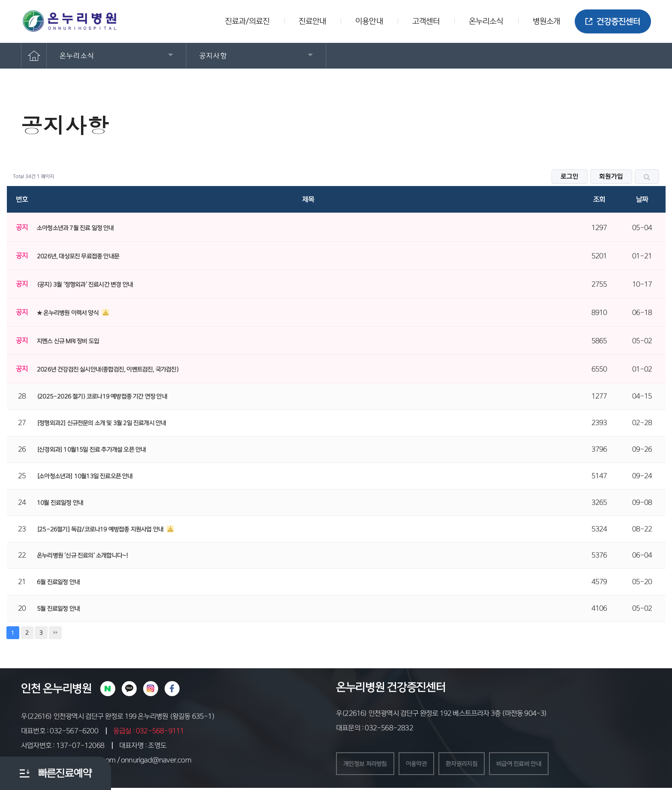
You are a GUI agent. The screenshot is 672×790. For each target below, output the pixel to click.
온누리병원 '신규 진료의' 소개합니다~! (82, 556)
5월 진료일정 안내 (58, 609)
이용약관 (424, 765)
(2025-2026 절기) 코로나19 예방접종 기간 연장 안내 (102, 397)
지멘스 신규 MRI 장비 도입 (68, 341)
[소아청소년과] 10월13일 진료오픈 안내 (85, 476)
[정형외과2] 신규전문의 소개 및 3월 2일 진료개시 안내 (101, 423)
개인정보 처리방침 (368, 765)
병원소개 (546, 21)
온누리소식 (486, 21)
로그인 (570, 177)
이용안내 (369, 21)
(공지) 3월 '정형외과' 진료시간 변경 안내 (85, 285)
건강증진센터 (613, 22)
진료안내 (312, 21)
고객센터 (426, 21)
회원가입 (611, 177)
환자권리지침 (474, 765)
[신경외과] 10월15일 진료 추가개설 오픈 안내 (91, 450)
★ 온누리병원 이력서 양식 (68, 313)
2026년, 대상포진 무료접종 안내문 (78, 256)
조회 (599, 199)
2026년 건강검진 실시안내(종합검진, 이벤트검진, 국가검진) (108, 369)
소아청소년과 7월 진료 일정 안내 (75, 228)
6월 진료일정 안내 (58, 582)
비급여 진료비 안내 (537, 765)
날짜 (642, 199)
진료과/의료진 (247, 21)
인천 (31, 688)
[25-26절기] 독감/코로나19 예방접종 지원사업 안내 (101, 529)
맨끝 (55, 633)
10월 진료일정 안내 (60, 503)
